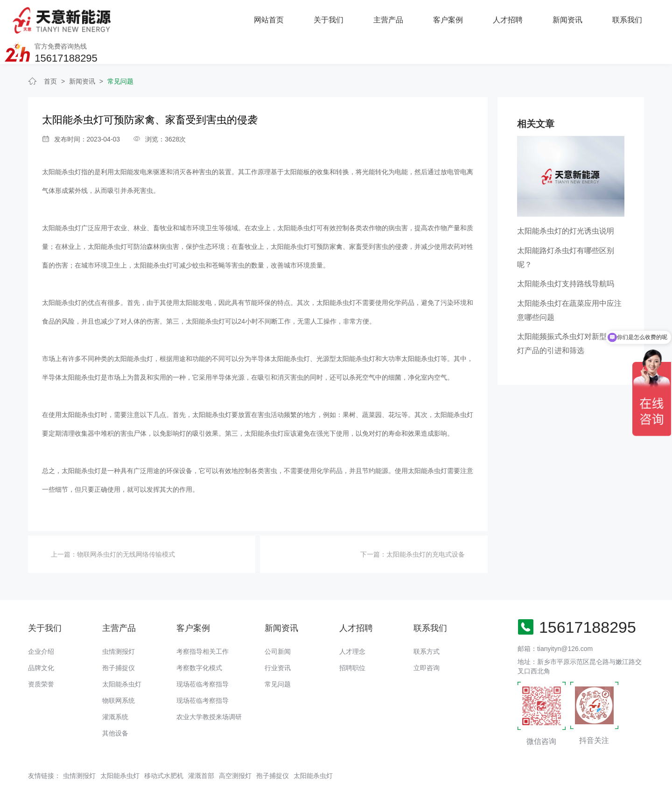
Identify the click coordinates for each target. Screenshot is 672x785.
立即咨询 (427, 642)
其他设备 (115, 707)
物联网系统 (119, 674)
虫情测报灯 (119, 625)
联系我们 (515, 18)
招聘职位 (352, 642)
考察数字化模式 (199, 642)
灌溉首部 (201, 750)
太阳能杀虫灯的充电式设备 (426, 529)
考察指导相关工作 (203, 625)
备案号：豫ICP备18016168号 (332, 773)
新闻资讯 (455, 18)
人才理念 (352, 625)
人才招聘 (396, 18)
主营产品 (276, 18)
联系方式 (427, 625)
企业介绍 (41, 625)
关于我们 (217, 18)
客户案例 (336, 18)
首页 (50, 55)
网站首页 (157, 18)
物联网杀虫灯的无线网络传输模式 (126, 529)
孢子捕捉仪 (119, 642)
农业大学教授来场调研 (209, 691)
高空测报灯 (235, 750)
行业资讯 (278, 642)
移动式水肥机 (164, 750)
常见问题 (120, 55)
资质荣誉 (41, 658)
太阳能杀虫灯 (122, 658)
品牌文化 (41, 642)
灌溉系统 (115, 691)
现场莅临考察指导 (203, 658)
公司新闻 (278, 625)
